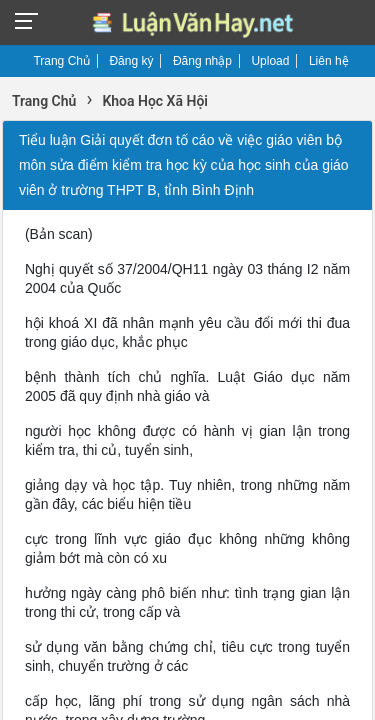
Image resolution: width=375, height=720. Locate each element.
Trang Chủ (61, 61)
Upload (270, 61)
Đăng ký (131, 61)
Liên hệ (329, 61)
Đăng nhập (202, 61)
